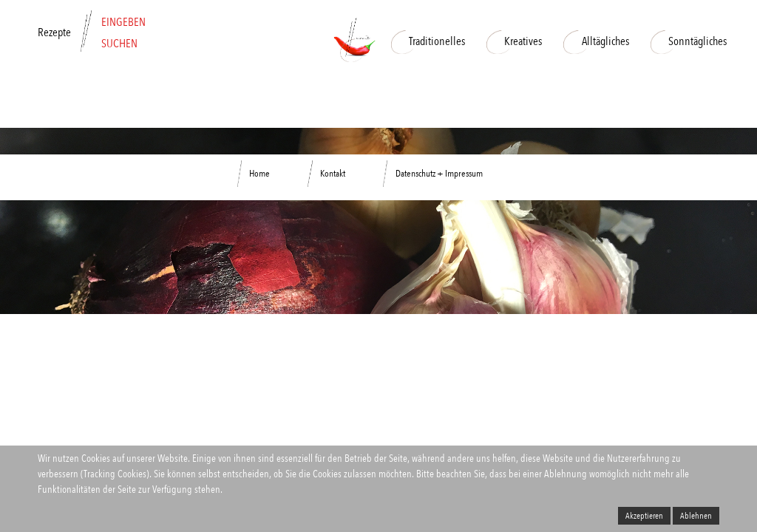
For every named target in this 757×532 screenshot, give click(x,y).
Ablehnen (696, 516)
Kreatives (514, 41)
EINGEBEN (123, 22)
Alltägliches (596, 41)
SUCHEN (119, 43)
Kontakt (333, 173)
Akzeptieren (644, 516)
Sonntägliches (689, 41)
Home (259, 173)
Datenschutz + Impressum (439, 173)
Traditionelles (428, 41)
